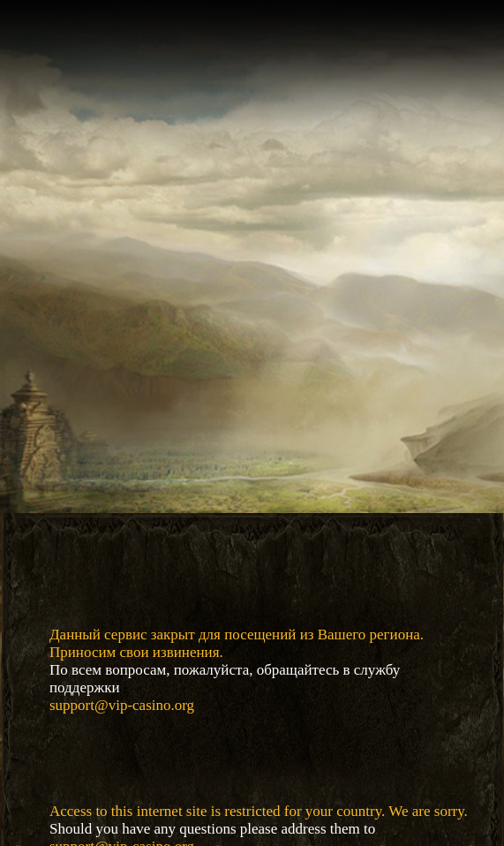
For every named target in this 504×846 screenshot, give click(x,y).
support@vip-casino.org (122, 705)
